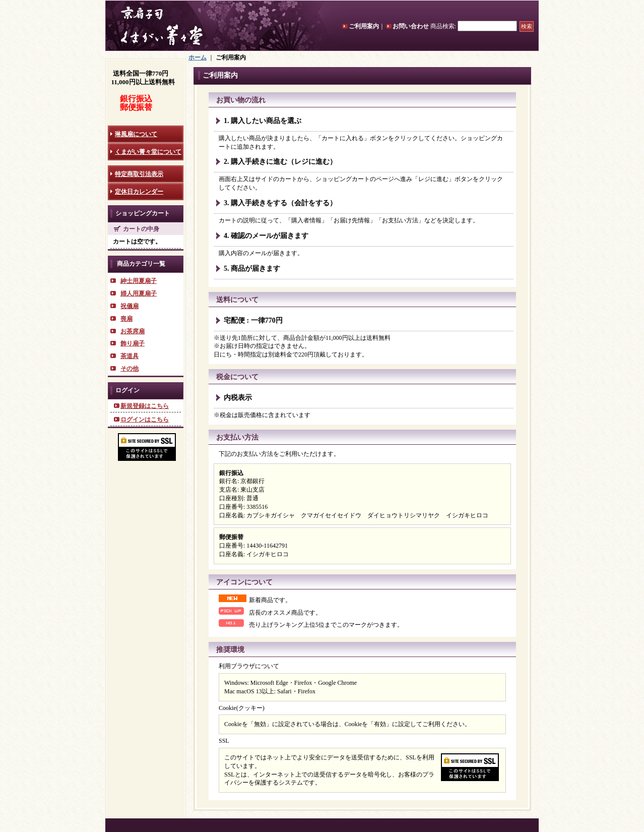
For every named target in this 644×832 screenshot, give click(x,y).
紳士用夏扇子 (139, 281)
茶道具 (130, 356)
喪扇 (126, 319)
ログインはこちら (145, 420)
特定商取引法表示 (139, 174)
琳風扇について (136, 134)
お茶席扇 (133, 331)
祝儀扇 (130, 306)
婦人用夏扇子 (139, 293)
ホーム (198, 57)
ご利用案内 (364, 26)
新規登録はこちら (145, 406)
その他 (130, 369)
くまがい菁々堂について (148, 152)
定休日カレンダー (139, 192)
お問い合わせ (411, 26)
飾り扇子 (133, 343)
